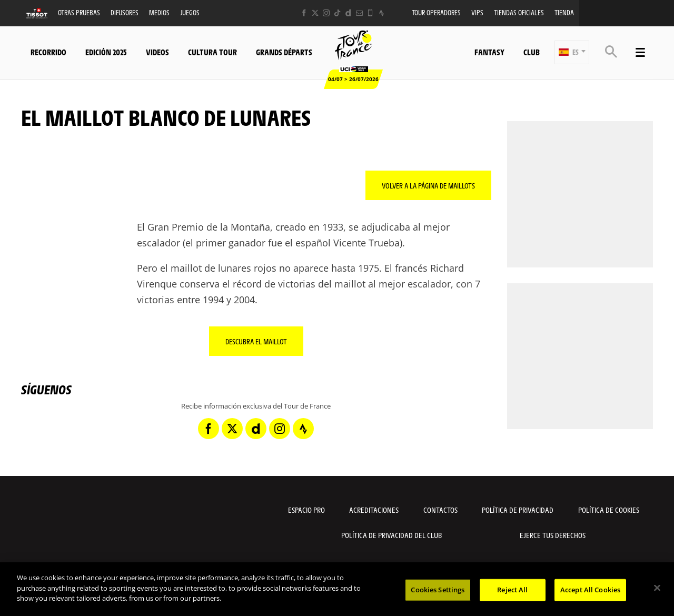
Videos (157, 52)
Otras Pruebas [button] (79, 12)
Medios (159, 12)
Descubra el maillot (256, 341)
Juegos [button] (190, 12)
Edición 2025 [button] (106, 52)
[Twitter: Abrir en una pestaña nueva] (315, 13)
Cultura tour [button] (212, 52)
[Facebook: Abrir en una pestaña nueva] (304, 13)
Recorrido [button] (48, 52)
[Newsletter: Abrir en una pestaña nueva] (359, 13)
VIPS (477, 12)
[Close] (657, 588)
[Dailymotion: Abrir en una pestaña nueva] (348, 13)
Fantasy (489, 52)
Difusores (125, 12)
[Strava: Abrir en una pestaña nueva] (381, 13)
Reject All (512, 590)
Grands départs (284, 52)
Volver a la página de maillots (428, 185)
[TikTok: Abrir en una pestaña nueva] (337, 13)
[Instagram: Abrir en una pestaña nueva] (326, 13)
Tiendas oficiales (519, 12)
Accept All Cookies (590, 590)
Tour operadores (436, 12)
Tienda (564, 12)
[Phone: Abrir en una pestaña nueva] (370, 13)
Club (532, 52)
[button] (572, 52)
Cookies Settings (438, 590)
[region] (337, 589)
